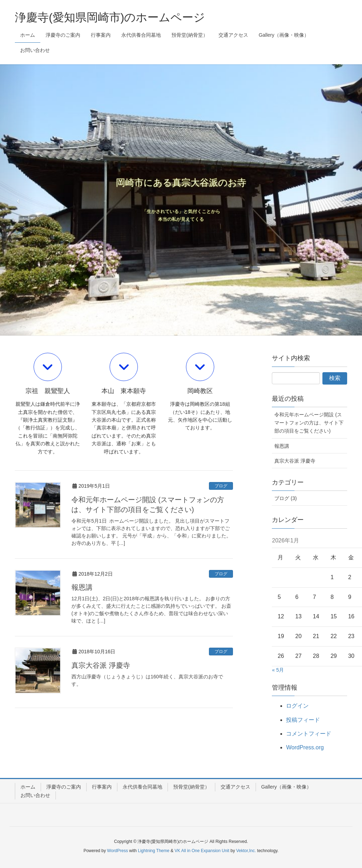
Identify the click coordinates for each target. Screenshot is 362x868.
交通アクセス (235, 787)
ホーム (28, 787)
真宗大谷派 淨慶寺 (101, 665)
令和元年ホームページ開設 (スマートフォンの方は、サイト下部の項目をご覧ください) (309, 423)
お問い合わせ (35, 795)
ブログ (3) (285, 498)
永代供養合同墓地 (142, 787)
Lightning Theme (154, 851)
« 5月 (278, 670)
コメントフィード (309, 734)
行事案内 (102, 787)
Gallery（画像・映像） (286, 787)
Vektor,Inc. (246, 851)
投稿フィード (303, 720)
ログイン (297, 706)
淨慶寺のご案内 (64, 787)
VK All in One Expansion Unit (202, 851)
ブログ (221, 486)
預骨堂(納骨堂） (191, 787)
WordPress (118, 851)
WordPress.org (305, 747)
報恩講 (82, 587)
